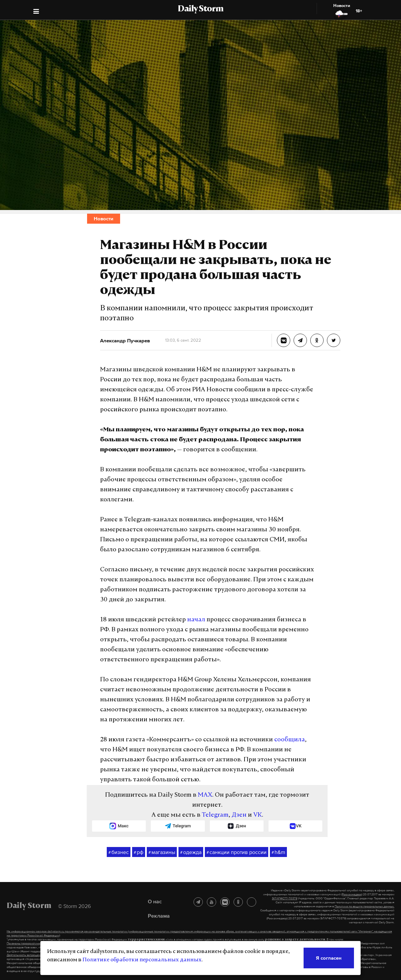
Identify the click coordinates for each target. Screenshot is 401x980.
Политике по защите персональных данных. (364, 906)
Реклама (159, 916)
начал (196, 620)
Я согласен (329, 958)
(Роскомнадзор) (352, 894)
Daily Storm (200, 9)
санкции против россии (237, 852)
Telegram (215, 815)
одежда (191, 852)
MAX (205, 795)
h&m (278, 852)
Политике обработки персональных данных (142, 960)
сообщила (290, 740)
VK (258, 815)
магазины (162, 852)
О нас (155, 901)
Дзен (239, 815)
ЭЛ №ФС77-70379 (285, 898)
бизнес (119, 852)
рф (139, 852)
